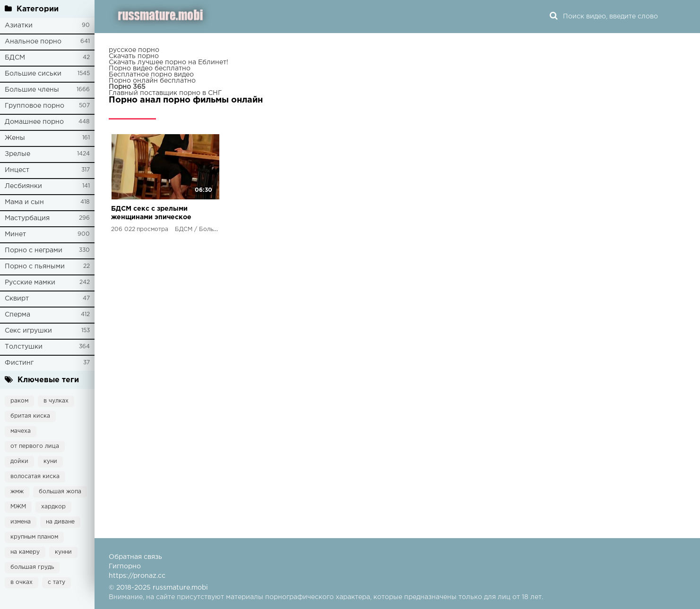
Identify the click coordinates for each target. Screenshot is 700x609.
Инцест (17, 170)
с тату (56, 582)
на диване (60, 522)
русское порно (134, 50)
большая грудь (32, 567)
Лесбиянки (23, 186)
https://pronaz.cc (137, 576)
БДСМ (15, 58)
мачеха (21, 431)
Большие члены (32, 90)
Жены (15, 138)
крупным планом (34, 537)
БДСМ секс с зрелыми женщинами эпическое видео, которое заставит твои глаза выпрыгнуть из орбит (153, 214)
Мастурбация (27, 218)
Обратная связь (135, 557)
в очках (22, 582)
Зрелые (17, 154)
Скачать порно (134, 56)
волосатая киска (35, 476)
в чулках (56, 401)
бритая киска (30, 416)
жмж (17, 492)
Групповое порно (35, 106)
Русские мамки (30, 283)
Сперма (17, 315)
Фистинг (19, 363)
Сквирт (17, 299)
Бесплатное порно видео (151, 75)
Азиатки (19, 26)
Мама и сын (24, 202)
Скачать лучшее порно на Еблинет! (169, 62)
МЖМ (18, 507)
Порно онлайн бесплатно (152, 81)
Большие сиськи (33, 74)
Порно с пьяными (35, 266)
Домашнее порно (34, 122)
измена (21, 522)
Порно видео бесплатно (150, 69)
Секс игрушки (28, 331)
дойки (19, 461)
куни (50, 461)
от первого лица (35, 446)
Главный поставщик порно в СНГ (165, 93)
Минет (15, 234)
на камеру (25, 552)
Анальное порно (33, 42)
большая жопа (60, 492)
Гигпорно (125, 566)
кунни (63, 552)
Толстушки (24, 347)
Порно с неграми (34, 250)
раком (19, 401)
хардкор (53, 507)
